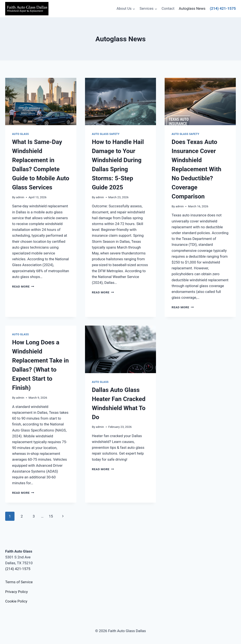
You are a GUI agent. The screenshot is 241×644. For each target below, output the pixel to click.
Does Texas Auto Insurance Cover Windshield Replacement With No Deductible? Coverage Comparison (196, 169)
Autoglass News (192, 8)
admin (20, 197)
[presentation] (41, 101)
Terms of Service (19, 582)
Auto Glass (20, 134)
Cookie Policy (16, 601)
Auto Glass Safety (106, 134)
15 (51, 516)
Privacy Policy (17, 592)
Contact (168, 8)
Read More (23, 286)
